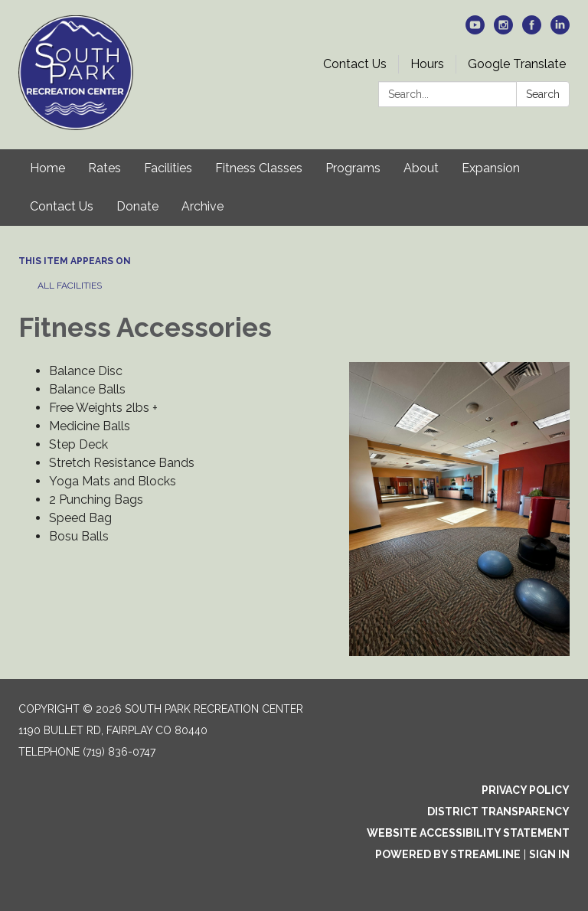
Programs (353, 168)
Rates (105, 168)
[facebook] (532, 30)
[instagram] (503, 30)
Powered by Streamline (448, 854)
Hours (427, 64)
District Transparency (498, 811)
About (421, 168)
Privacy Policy (526, 790)
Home (47, 168)
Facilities (168, 168)
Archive (203, 206)
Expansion (491, 168)
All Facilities (70, 286)
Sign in (549, 854)
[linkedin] (560, 30)
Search (543, 94)
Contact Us (355, 64)
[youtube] (475, 30)
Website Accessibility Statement (468, 833)
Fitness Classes (259, 168)
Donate (137, 206)
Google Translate (517, 64)
